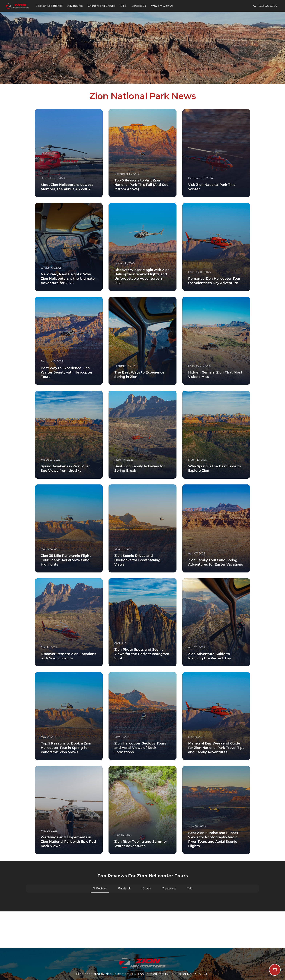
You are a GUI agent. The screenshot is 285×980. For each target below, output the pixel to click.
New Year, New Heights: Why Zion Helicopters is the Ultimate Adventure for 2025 (68, 279)
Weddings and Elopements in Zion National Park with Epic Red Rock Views (68, 842)
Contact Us (139, 6)
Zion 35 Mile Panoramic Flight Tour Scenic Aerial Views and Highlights (66, 560)
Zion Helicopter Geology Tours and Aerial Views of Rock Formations (140, 748)
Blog (123, 6)
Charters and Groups (102, 6)
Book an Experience (49, 6)
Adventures (75, 6)
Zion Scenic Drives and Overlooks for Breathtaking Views (137, 560)
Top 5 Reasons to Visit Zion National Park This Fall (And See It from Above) (141, 185)
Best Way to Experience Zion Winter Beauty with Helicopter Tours (67, 372)
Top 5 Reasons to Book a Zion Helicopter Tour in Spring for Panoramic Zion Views (66, 748)
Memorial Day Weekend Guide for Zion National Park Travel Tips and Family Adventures (216, 748)
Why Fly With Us (162, 6)
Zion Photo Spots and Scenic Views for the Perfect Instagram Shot (142, 654)
